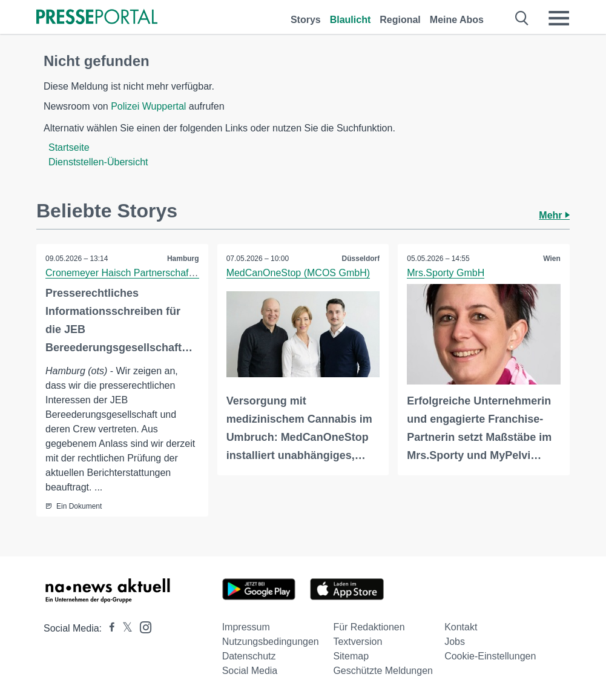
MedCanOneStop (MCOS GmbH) (298, 273)
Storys (306, 20)
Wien (552, 259)
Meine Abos (457, 20)
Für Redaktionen (369, 627)
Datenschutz (249, 656)
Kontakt (461, 627)
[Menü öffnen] (559, 18)
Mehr (554, 215)
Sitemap (351, 656)
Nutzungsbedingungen (271, 642)
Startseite (69, 147)
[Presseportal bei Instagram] (142, 626)
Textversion (357, 642)
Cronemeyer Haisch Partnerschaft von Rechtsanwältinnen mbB (181, 273)
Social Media (250, 671)
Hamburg (183, 259)
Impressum (246, 627)
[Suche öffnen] (522, 18)
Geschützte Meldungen (383, 671)
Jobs (455, 642)
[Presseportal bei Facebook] (108, 628)
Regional (400, 20)
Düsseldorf (361, 259)
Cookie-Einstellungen (490, 656)
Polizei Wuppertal (148, 106)
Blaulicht (351, 20)
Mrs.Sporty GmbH (446, 273)
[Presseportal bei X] (124, 628)
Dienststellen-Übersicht (98, 162)
